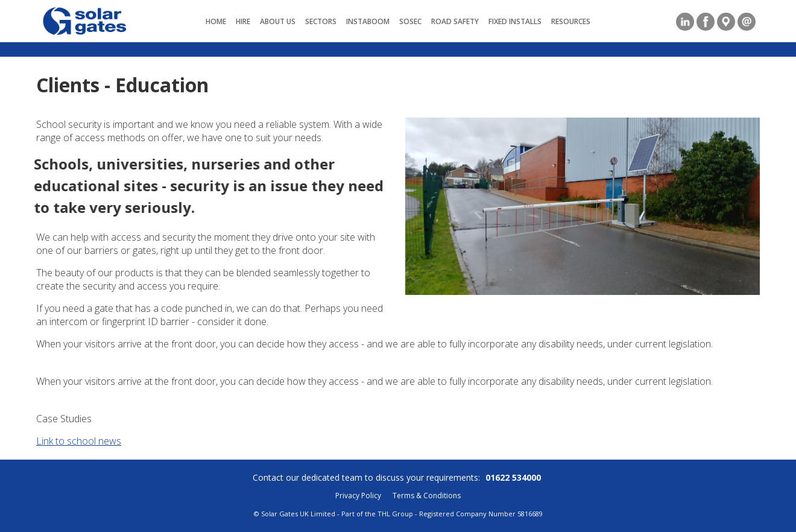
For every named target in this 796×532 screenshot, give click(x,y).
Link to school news (79, 441)
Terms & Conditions (427, 496)
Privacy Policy (358, 496)
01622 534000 (513, 477)
